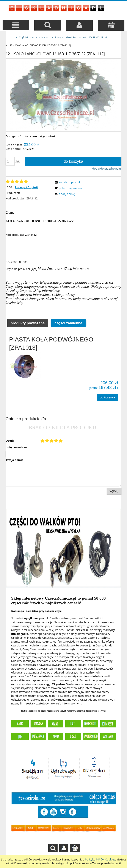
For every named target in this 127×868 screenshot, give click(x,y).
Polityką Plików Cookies (100, 859)
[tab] (28, 323)
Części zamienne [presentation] (68, 323)
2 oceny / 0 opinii (26, 187)
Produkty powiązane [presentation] (28, 323)
